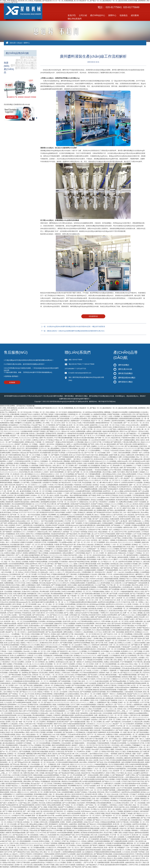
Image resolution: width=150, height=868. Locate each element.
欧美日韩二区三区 (37, 792)
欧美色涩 (16, 474)
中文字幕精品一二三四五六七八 (38, 463)
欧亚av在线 (144, 786)
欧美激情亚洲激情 (24, 495)
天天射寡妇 (106, 442)
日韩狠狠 (6, 506)
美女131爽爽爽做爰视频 (115, 692)
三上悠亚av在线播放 (139, 643)
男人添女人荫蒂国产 (32, 809)
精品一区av (137, 677)
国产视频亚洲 (33, 673)
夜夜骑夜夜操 (124, 485)
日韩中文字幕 (133, 865)
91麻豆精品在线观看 (34, 630)
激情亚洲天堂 (130, 632)
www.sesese (29, 609)
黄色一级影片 (74, 837)
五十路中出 (35, 461)
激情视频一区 (95, 562)
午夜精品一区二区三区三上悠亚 (102, 416)
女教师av (35, 440)
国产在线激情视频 (129, 523)
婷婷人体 (117, 673)
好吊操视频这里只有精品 (90, 457)
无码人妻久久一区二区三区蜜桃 (63, 466)
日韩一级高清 (140, 826)
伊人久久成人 (132, 641)
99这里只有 (128, 858)
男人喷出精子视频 (84, 534)
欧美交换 (69, 429)
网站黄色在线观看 (10, 624)
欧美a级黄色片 (14, 425)
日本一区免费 (17, 577)
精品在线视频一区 (114, 856)
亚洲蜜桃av (56, 510)
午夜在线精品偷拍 (125, 801)
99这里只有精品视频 (79, 559)
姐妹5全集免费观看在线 (111, 431)
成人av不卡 (8, 419)
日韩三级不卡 (103, 720)
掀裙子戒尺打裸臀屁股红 (11, 600)
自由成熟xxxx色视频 (131, 564)
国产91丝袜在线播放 (79, 685)
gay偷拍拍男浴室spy (38, 863)
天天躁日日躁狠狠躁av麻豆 (92, 523)
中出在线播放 (118, 527)
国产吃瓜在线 (140, 515)
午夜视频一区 (40, 442)
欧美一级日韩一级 (110, 848)
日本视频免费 (71, 670)
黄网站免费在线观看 (86, 510)
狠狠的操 (12, 728)
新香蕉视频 (124, 577)
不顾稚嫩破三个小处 (139, 745)
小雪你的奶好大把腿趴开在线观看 (22, 542)
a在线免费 (104, 517)
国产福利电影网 (101, 617)
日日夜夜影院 (132, 656)
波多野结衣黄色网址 (119, 421)
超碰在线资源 (62, 747)
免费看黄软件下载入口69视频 (39, 553)
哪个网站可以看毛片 (107, 483)
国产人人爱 (119, 478)
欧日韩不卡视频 (86, 519)
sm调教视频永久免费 (115, 457)
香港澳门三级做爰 (139, 472)
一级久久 (131, 493)
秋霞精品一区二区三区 (84, 592)
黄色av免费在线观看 (129, 474)
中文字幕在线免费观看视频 (64, 438)
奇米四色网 (53, 786)
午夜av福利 (23, 745)
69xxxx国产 (96, 749)
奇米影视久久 (10, 641)
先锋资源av (16, 453)
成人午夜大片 (74, 651)
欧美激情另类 (127, 624)
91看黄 (57, 545)
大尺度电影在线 (115, 831)
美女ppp (117, 577)
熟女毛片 (139, 863)
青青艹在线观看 (77, 523)
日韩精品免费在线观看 (77, 583)
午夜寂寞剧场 (137, 489)
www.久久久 (31, 498)
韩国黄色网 (10, 502)
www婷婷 (59, 816)
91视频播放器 (11, 534)
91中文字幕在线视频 (25, 715)
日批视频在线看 (36, 483)
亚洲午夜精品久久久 (33, 459)
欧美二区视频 (132, 536)
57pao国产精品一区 (38, 425)
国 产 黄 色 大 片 (90, 436)
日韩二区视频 (52, 651)
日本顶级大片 (32, 532)
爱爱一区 (35, 816)
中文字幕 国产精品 (44, 574)
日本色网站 (42, 621)
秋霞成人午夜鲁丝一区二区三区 (48, 692)
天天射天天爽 (77, 483)
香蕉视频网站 (65, 653)
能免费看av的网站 (59, 536)
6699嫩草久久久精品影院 (23, 423)
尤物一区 (52, 794)
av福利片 (45, 786)
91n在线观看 (97, 709)
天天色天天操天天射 (103, 679)
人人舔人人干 (60, 572)
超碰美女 (71, 641)
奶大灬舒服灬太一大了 (125, 711)
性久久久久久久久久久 (12, 431)
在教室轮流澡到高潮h (125, 429)
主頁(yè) (19, 43)
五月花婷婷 (64, 692)
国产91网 (6, 493)
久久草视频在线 (115, 656)
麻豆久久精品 (72, 760)
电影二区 (109, 673)
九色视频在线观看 (27, 431)
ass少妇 (122, 572)
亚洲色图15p (4, 807)
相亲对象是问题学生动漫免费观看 (43, 602)
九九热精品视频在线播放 (23, 536)
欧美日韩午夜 (18, 811)
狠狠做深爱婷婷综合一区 (76, 412)
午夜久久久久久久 (33, 643)
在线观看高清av (137, 820)
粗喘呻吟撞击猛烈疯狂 (22, 502)
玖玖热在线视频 (48, 624)
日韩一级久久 (140, 739)
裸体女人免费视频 (7, 463)
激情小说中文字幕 (74, 679)
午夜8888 (25, 557)
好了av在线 (50, 613)
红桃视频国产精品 (91, 747)
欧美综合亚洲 (99, 459)
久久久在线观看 (58, 587)
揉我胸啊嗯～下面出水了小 (110, 506)
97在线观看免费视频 (119, 843)
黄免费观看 (8, 416)
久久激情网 (111, 726)
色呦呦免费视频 (58, 478)
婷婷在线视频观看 (27, 658)
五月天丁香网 (75, 705)
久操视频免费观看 (112, 485)
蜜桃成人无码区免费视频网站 (38, 487)
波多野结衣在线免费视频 (106, 602)
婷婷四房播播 (72, 728)
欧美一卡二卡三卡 (43, 681)
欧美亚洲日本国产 (63, 722)
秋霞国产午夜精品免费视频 (38, 562)
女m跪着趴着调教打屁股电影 (29, 638)
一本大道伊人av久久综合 (82, 540)
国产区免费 (114, 594)
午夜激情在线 (11, 589)
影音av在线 (144, 860)
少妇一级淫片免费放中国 (131, 512)
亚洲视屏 (95, 831)
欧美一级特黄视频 (89, 606)
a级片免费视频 (62, 508)
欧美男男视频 (69, 668)
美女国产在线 (129, 638)
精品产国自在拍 (41, 570)
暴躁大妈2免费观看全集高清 (86, 649)
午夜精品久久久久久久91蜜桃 (55, 506)
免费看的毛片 (22, 656)
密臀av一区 (102, 794)
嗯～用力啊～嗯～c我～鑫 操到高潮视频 (14, 487)
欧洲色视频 (42, 726)
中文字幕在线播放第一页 (92, 653)
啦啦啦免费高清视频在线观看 (62, 720)
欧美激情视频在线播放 (49, 429)
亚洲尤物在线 (96, 506)
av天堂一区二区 (136, 685)
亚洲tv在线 (128, 444)
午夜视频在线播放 (35, 468)
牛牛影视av (50, 440)
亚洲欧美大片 (13, 803)
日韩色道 (30, 656)
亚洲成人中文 (120, 737)
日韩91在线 (66, 673)
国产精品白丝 (90, 641)
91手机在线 (69, 801)
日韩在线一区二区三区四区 (41, 675)
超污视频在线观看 (78, 743)
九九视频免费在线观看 (51, 416)
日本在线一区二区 (80, 696)
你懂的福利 (70, 506)
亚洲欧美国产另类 (103, 683)
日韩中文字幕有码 (26, 854)
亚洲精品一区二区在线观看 (16, 754)
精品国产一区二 (10, 440)
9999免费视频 (134, 609)
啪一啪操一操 (21, 722)
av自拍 (73, 431)
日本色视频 (84, 609)
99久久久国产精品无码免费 (68, 480)
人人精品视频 (24, 786)
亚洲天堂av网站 (55, 592)
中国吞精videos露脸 (128, 438)
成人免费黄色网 (108, 698)
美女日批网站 (118, 858)
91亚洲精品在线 (122, 540)
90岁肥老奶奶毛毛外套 (73, 769)
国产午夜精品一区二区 (16, 694)
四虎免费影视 (110, 758)
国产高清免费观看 (64, 504)
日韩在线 (69, 540)
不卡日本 (109, 574)
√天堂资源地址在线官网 (23, 461)
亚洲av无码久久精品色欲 (85, 545)
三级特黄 (47, 636)
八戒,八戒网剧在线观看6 (126, 739)
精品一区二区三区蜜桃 (94, 722)
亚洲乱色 (107, 696)
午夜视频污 (129, 534)
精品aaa (23, 453)
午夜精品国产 (126, 647)
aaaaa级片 (78, 645)
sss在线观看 (100, 641)
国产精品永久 (133, 431)
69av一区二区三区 (142, 457)
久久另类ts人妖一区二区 (72, 478)
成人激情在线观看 (110, 444)
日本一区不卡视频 (111, 739)
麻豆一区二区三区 (24, 579)
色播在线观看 (21, 498)
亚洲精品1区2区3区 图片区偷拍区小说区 (73, 858)
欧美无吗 (99, 698)
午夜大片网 (142, 749)
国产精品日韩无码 (33, 453)
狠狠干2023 (58, 724)
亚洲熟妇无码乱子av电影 (63, 685)
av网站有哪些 (131, 421)
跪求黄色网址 (100, 779)
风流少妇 (13, 792)
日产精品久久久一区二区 (109, 562)
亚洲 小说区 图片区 (39, 613)
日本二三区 (19, 685)
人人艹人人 (75, 416)
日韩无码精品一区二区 (30, 451)
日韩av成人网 (15, 506)
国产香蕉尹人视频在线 (98, 845)
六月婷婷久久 (78, 632)
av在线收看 (68, 820)
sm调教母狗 (36, 427)
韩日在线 (25, 478)
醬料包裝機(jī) (28, 58)
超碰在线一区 (42, 547)
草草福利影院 (62, 848)
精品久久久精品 (85, 416)
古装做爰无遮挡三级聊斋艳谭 (96, 732)
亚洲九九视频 (72, 585)
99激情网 (34, 577)
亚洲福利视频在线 (25, 523)
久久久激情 (115, 653)
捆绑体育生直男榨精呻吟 (8, 705)
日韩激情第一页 (35, 581)
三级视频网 (118, 523)
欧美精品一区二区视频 (30, 444)
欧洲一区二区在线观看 (16, 796)
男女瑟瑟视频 (87, 483)
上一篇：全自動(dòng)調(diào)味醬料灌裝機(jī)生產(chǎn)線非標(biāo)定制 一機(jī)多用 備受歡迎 (73, 327)
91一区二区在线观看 (83, 414)
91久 (113, 583)
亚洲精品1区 (99, 545)
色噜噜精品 (68, 683)
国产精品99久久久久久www (14, 611)
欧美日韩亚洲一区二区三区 (54, 617)
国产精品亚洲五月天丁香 (21, 835)
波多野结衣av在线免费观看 (85, 624)
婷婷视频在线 (32, 594)
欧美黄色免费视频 (29, 681)
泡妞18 (71, 562)
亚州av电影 (59, 421)
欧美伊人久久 (43, 470)
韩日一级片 (128, 611)
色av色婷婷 (48, 536)
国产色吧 (120, 444)
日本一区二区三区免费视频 (65, 474)
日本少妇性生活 (87, 756)
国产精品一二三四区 (50, 747)
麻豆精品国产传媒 (46, 611)
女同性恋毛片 (83, 530)
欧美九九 (110, 515)
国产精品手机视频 (103, 628)
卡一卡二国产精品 (80, 636)
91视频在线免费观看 (139, 525)
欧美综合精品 (106, 448)
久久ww (102, 425)
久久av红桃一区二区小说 (50, 457)
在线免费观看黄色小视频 (48, 705)
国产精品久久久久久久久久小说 (52, 555)
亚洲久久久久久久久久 (70, 451)
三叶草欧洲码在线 (138, 495)
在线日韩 (118, 583)
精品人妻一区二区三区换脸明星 (89, 839)
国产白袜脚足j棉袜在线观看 (22, 702)
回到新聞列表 (93, 316)
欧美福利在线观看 (122, 500)
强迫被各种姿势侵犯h (58, 534)
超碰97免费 (113, 455)
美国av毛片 (38, 609)
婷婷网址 (108, 421)
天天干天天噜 (145, 702)
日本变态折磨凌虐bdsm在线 (137, 709)
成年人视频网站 (97, 508)
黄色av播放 (60, 794)
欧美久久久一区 (10, 813)
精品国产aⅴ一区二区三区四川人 (27, 485)
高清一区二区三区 (19, 446)
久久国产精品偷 (35, 540)
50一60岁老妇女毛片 (99, 572)
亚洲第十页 (71, 863)
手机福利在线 (27, 613)
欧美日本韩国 (69, 568)
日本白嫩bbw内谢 (137, 459)
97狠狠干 (77, 749)
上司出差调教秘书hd (138, 720)
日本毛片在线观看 (90, 786)
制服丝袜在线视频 (13, 517)
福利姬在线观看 (123, 557)
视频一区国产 (96, 536)
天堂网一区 (103, 553)
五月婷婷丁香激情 (30, 677)
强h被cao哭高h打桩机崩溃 (65, 442)
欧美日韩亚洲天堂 (78, 794)
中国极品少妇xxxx (117, 448)
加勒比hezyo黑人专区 (125, 461)
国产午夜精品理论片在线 (22, 852)
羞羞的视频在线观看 (103, 525)
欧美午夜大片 (120, 850)
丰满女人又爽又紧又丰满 (132, 715)
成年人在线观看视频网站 (82, 500)
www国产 (3, 628)
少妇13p (16, 581)
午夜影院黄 (51, 547)
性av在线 (27, 651)
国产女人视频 (69, 613)
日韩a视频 (131, 589)
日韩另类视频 (80, 553)
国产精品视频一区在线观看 (66, 726)
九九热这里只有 (88, 459)
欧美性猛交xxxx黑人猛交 (141, 461)
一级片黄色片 (77, 459)
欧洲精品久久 (104, 611)
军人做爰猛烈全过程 (83, 536)
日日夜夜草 (39, 660)
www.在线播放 (84, 707)
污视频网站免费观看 (91, 489)
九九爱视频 (83, 651)
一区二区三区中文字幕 (72, 617)
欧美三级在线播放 (104, 564)
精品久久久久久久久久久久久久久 (20, 429)
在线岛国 (12, 602)
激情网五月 (13, 626)
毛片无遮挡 (121, 472)
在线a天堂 (87, 822)
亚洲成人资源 (16, 790)
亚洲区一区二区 (62, 690)
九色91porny (4, 574)
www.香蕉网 (87, 630)
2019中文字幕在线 (31, 572)
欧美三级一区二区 (18, 609)
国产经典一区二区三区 (10, 468)
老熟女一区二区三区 (47, 421)
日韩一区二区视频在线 (31, 709)
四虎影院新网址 (34, 683)
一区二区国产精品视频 (61, 566)
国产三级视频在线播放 (127, 440)
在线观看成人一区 (47, 856)
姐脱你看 (49, 587)
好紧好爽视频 (15, 414)
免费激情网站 (38, 685)
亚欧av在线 (136, 519)
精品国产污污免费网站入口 (94, 784)
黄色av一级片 (21, 734)
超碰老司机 (94, 425)
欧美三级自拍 (53, 470)
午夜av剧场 (92, 792)
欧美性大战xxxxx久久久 (98, 461)
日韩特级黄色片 (38, 854)
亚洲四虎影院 (5, 767)
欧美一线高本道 (5, 609)
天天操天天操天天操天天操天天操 (87, 455)
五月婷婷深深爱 (79, 515)
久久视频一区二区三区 (38, 651)
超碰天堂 (67, 421)
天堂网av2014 (63, 427)
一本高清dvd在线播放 (101, 470)
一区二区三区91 (56, 423)
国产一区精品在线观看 (91, 775)
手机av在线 (33, 831)
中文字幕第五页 (122, 493)
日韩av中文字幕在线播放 (69, 448)
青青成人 (58, 673)
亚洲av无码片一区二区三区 (108, 434)
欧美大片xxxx (64, 837)
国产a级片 (4, 803)
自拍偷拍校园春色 (56, 553)
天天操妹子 (131, 553)
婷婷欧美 (128, 754)
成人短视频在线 (67, 487)
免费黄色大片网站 (126, 653)
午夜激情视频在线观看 (137, 500)
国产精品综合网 (76, 493)
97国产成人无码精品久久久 (71, 841)
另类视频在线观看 (137, 636)
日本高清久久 (39, 472)
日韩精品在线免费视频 (108, 822)
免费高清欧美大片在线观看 (80, 461)
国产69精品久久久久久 (69, 839)
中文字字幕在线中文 (20, 653)
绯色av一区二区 (35, 696)
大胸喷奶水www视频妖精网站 (138, 713)
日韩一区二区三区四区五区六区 (106, 600)
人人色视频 (18, 679)
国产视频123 (136, 645)
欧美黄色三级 (117, 512)
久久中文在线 (92, 858)
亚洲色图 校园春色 (9, 837)
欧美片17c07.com (131, 749)
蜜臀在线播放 (68, 632)
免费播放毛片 (134, 747)
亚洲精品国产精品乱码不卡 (9, 470)
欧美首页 (52, 752)
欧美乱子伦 (4, 412)
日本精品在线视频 (129, 457)
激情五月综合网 (60, 598)
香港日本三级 (40, 493)
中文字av (37, 510)
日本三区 (13, 737)
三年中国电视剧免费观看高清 (10, 547)
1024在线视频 (53, 562)
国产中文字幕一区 (90, 429)
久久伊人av (102, 446)
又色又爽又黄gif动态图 (27, 480)
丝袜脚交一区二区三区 (86, 600)
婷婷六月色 (68, 468)
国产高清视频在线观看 (40, 559)
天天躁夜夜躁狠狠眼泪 (18, 459)
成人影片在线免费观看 (32, 760)
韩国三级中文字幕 (109, 521)
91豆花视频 (102, 453)
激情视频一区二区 (128, 816)
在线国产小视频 (71, 512)
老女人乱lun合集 (112, 542)
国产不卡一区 (92, 734)
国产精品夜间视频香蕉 (73, 779)
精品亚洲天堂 (116, 438)
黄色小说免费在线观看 (102, 666)
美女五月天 (21, 448)
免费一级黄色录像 (22, 434)
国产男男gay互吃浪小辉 (68, 545)
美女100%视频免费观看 (31, 679)
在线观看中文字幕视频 (141, 451)
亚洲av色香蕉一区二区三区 (113, 508)
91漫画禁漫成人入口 (70, 530)
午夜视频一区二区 (68, 645)
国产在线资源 (24, 468)
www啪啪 (139, 523)
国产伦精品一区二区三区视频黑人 (52, 568)
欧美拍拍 (141, 794)
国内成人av (28, 649)
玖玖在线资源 (87, 485)
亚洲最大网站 (98, 638)
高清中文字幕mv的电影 (20, 683)
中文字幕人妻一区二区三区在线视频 (53, 459)
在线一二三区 (106, 653)
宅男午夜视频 (106, 621)
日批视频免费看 (53, 542)
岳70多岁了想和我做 (80, 532)
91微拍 (2, 732)
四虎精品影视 (122, 694)
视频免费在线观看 (24, 551)
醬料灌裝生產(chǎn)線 (125, 70)
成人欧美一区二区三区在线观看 (89, 448)
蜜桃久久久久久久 (24, 792)
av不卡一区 (48, 769)
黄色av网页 (70, 777)
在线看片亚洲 (25, 517)
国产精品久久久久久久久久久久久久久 (57, 702)
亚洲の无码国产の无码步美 (58, 641)
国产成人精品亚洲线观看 (54, 632)
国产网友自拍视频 (15, 675)
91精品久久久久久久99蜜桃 (114, 504)
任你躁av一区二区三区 (38, 495)
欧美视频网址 (105, 799)
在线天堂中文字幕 (137, 856)
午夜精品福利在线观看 (142, 606)
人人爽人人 (146, 566)
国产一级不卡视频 (59, 769)
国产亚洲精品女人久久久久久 (61, 557)
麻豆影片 (124, 589)
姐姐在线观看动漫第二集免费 (71, 709)
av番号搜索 (59, 530)
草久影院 (6, 606)
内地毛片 (17, 799)
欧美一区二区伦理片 (58, 489)
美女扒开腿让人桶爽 (109, 472)
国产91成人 (62, 470)
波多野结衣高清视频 (80, 444)
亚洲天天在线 (107, 427)
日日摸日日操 (38, 598)
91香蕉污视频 (37, 747)
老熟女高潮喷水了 (69, 553)
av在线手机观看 (124, 594)
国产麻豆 (45, 581)
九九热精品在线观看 (84, 551)
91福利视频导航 (39, 525)
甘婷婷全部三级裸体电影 (100, 645)
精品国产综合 (105, 468)
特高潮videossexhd (72, 525)
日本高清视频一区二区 (137, 822)
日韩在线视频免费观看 (104, 803)
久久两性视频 (34, 466)
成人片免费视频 (77, 557)
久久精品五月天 (51, 848)
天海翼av (144, 726)
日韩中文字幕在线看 (23, 863)
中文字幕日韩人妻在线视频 (64, 485)
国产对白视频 (61, 425)
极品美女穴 (110, 705)
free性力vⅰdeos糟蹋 (68, 592)
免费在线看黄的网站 (114, 626)
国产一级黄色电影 (75, 547)
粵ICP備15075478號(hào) (107, 401)
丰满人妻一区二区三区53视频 (42, 491)
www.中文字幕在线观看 (125, 788)
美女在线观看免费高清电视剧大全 (23, 504)
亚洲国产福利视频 (109, 790)
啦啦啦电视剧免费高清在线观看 (130, 419)
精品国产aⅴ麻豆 (72, 470)
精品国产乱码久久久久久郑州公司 (90, 480)
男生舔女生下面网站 (92, 726)
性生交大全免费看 (125, 495)
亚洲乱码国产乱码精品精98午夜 (66, 476)
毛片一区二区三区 (117, 715)
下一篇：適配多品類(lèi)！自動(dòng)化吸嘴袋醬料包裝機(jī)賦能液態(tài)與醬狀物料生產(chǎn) (73, 331)
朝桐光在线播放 (34, 530)
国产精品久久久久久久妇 (115, 446)
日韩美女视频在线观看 (119, 839)
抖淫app (15, 512)
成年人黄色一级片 (126, 717)
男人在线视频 (136, 480)
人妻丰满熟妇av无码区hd (13, 566)
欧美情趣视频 (102, 796)
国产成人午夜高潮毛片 (100, 502)
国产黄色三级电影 (48, 414)
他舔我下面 (32, 771)
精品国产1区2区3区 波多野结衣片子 (30, 624)
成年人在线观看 (119, 837)
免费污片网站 (131, 775)
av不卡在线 (137, 534)
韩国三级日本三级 (53, 500)
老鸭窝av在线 (30, 442)
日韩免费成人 (120, 749)
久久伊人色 (122, 434)
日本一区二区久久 (33, 521)
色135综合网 (64, 758)
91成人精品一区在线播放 (135, 547)
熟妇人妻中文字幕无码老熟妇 (29, 711)
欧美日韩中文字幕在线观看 (94, 739)
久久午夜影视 (35, 856)
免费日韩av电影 (29, 773)
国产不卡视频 (7, 811)
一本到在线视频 (91, 743)
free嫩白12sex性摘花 (62, 527)
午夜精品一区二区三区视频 (52, 839)
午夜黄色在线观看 (34, 527)
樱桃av (103, 547)
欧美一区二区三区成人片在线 (72, 423)
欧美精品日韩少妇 (83, 604)
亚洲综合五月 (45, 606)
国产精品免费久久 (35, 478)
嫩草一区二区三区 (136, 485)
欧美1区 (136, 504)
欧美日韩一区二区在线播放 (122, 824)
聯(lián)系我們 (75, 19)
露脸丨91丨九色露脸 (17, 809)
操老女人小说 (108, 577)
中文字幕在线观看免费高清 (89, 673)
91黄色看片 (36, 429)
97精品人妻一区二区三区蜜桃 (64, 440)
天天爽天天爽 (108, 660)
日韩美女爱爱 (138, 634)
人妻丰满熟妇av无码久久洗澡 (112, 474)
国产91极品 (92, 495)
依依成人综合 (93, 532)
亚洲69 (135, 444)
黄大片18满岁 (25, 457)
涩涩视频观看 (46, 510)
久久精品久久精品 (37, 551)
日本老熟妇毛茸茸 (130, 628)
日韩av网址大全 (51, 493)
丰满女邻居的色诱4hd (122, 688)
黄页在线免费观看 (32, 448)
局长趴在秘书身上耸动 (103, 624)
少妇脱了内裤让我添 (125, 805)
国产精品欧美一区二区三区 (112, 816)
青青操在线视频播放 (105, 747)
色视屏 (69, 459)
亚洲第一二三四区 (63, 493)
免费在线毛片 (58, 532)
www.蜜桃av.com (103, 498)
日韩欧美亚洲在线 (108, 476)
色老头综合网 (115, 613)
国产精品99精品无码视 (82, 562)
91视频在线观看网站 (95, 427)
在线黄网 (53, 589)
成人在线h (121, 664)
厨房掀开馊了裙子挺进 (96, 762)
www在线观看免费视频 (17, 564)
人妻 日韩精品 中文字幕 (11, 692)
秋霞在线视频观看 (32, 446)
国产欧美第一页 (71, 752)
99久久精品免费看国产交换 (66, 835)
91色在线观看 (66, 743)
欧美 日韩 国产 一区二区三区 (33, 769)
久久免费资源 (12, 579)
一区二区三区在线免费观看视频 (27, 621)
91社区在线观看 (50, 845)
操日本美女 (51, 444)
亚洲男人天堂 (12, 551)
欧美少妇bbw (21, 534)
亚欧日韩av (35, 852)
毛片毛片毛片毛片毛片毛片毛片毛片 (99, 745)
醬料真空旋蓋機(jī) (26, 63)
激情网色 (25, 673)
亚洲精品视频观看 (55, 487)
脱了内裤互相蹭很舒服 (13, 455)
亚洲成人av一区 (107, 466)
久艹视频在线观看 (123, 670)
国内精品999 (101, 717)
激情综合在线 (128, 527)
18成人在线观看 (89, 463)
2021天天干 (137, 566)
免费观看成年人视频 (17, 493)
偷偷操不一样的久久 (109, 694)
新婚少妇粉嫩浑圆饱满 (32, 555)
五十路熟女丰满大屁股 (61, 538)
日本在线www (115, 666)
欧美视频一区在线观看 (54, 732)
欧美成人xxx (41, 587)
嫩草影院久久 (143, 444)
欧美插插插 (35, 835)
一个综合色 (105, 451)
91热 (15, 594)
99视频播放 (20, 700)
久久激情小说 (126, 480)
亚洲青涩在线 (45, 683)
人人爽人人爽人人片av (19, 660)
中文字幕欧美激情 (143, 707)
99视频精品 (59, 444)
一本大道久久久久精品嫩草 (81, 720)
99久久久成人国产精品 (46, 564)
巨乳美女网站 (44, 673)
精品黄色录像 (56, 781)
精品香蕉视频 (120, 581)
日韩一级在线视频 (70, 436)
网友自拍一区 (25, 764)
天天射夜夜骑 (51, 425)
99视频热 (38, 745)
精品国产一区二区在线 (18, 436)
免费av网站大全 (135, 442)
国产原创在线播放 (143, 732)
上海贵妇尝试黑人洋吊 (128, 414)
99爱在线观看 (109, 658)
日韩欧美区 (101, 705)
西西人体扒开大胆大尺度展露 (36, 732)
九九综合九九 (102, 811)
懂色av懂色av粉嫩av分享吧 (79, 566)
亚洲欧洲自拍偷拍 (67, 570)
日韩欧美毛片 (10, 555)
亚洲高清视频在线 (142, 589)
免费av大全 (110, 436)
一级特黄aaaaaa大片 (135, 690)
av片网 (2, 758)
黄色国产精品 (39, 845)
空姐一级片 (96, 799)
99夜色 (109, 463)
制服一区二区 (137, 508)
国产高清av (64, 579)
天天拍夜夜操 (86, 421)
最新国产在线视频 (75, 809)
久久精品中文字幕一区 (141, 858)
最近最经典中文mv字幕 (21, 726)
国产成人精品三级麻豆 (18, 643)
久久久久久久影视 (38, 664)
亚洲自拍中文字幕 (95, 530)
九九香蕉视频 (37, 619)
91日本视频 (71, 638)
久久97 (5, 557)
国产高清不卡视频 (126, 549)
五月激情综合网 (128, 767)
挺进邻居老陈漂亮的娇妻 (37, 632)
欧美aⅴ (21, 572)
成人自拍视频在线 (94, 466)
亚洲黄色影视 (48, 498)
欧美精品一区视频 (94, 476)
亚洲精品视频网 (108, 523)
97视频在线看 (122, 690)
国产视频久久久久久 (54, 431)
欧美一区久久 (113, 517)
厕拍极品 (31, 801)
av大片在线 (114, 696)
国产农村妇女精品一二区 (132, 468)
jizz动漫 (49, 688)
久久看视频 (88, 820)
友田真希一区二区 (119, 771)
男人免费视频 (62, 638)
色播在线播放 (38, 865)
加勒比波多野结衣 (31, 564)
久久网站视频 (79, 442)
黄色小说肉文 (141, 440)
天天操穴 (34, 720)
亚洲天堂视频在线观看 (65, 589)
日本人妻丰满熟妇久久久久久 (30, 474)
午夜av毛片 (11, 820)
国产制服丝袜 (84, 837)
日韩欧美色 (76, 519)
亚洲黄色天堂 (35, 476)
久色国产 (10, 461)
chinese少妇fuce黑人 (133, 425)
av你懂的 (142, 658)
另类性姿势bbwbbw (48, 527)
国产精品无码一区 (81, 474)
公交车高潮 (15, 775)
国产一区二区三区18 (131, 423)
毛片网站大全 (126, 636)
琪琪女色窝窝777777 (26, 510)
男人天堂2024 (145, 673)
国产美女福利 (40, 506)
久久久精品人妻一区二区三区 (20, 636)
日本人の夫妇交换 (44, 594)
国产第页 (91, 444)
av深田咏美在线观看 (131, 491)
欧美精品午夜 (122, 536)
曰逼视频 (117, 416)
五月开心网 (105, 594)
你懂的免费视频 (59, 694)
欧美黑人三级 (133, 841)
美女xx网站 (64, 495)
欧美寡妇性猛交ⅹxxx (48, 649)
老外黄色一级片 (74, 427)
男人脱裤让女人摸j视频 (47, 820)
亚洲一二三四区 (112, 453)
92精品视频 (77, 468)
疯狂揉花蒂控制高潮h (106, 807)
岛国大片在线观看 (6, 630)
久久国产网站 (25, 483)
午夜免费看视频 (70, 660)
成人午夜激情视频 (53, 858)
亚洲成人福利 (56, 634)
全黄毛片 (42, 440)
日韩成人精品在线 (13, 457)
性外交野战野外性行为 (125, 487)
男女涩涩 (139, 809)
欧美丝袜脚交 (59, 521)
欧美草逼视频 (106, 583)
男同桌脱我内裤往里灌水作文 (80, 717)
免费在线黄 (139, 621)
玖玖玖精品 (131, 463)
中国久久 (41, 617)
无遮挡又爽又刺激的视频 (40, 752)
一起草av (16, 416)
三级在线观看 (129, 692)
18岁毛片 (62, 707)
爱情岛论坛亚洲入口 (48, 474)
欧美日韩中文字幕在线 (114, 767)
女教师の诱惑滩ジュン (47, 446)
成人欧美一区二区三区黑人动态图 (78, 425)
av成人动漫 (140, 438)
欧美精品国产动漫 (92, 434)
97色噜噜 (88, 515)
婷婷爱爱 (129, 771)
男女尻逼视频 (80, 641)
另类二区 (96, 483)
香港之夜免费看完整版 (82, 568)
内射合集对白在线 (57, 683)
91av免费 (93, 628)
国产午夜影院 (135, 702)
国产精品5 (69, 756)
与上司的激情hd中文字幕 (47, 717)
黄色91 (17, 707)
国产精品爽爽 (5, 459)
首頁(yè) (72, 15)
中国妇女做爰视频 (61, 414)
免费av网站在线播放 (126, 502)
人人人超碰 (43, 485)
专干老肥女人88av (133, 681)
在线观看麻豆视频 (63, 705)
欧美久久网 (49, 799)
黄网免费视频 (140, 478)
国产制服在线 (131, 434)
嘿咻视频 (67, 461)
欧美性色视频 (22, 818)
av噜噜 (10, 581)
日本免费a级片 (11, 527)
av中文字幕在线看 (115, 470)
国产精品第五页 (63, 651)
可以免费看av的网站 (66, 542)
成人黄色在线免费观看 (85, 728)
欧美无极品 (8, 512)
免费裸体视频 (81, 431)
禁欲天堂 (129, 472)
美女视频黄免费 (46, 453)
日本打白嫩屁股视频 (86, 666)
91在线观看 (64, 455)
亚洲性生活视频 (10, 553)
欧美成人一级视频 (109, 540)
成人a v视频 (119, 491)
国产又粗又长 (46, 634)
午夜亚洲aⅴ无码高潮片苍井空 (91, 615)
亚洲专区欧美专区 (121, 698)
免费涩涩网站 (35, 502)
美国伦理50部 (87, 493)
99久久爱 (94, 835)
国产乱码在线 (118, 515)
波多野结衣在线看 (134, 532)
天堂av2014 (4, 602)
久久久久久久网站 (113, 440)
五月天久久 (43, 448)
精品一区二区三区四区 (24, 440)
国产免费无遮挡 (116, 442)
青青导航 (96, 688)
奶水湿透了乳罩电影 (59, 453)
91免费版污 (140, 660)
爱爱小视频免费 (139, 760)
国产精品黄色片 (92, 865)
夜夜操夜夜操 (95, 517)
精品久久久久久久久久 (115, 555)
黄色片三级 (135, 506)
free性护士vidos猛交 (97, 579)
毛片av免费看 (67, 519)
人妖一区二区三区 (96, 790)
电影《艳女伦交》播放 (98, 626)
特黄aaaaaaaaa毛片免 (23, 602)
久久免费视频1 (61, 679)
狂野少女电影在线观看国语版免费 (50, 451)
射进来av (95, 720)
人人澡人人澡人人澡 (110, 709)
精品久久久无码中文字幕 (93, 442)
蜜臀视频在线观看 (52, 647)
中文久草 (32, 813)
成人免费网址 (37, 423)
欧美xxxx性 (101, 734)
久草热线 (66, 717)
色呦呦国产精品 (34, 568)
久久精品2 (103, 457)
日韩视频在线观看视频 (43, 534)
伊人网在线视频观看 (24, 841)
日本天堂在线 (124, 794)
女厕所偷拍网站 (29, 839)
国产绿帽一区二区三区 (103, 438)
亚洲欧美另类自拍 (119, 427)
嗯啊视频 (107, 412)
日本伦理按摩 (126, 722)
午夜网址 (39, 498)
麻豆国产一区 (41, 813)
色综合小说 (73, 538)
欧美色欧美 (92, 609)
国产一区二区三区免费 (38, 517)
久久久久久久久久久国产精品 (23, 419)
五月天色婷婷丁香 (59, 498)
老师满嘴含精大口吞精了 (84, 638)
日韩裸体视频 (86, 572)
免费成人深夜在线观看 (94, 431)
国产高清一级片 (110, 598)
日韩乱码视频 (35, 634)
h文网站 (128, 850)
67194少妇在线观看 (107, 688)
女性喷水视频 (109, 459)
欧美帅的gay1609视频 (97, 604)
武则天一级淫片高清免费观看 (54, 472)
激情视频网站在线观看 (87, 487)
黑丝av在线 (119, 436)
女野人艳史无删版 (101, 487)
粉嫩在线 (131, 551)
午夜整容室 (57, 715)
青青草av (50, 517)
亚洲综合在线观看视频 (11, 645)
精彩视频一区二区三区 (119, 818)
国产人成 (119, 521)
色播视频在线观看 (47, 540)
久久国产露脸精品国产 (130, 583)
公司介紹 (83, 15)
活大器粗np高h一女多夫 (46, 572)
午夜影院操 (71, 414)
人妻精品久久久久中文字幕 (136, 510)
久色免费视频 (41, 500)
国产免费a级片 (8, 532)
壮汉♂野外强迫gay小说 (15, 688)
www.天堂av (129, 664)
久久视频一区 (46, 455)
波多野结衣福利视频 (119, 463)
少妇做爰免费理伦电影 (83, 491)
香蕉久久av (124, 431)
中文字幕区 (133, 730)
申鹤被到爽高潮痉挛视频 (121, 630)
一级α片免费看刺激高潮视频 (78, 495)
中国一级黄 (101, 557)
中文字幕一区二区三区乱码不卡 (137, 427)
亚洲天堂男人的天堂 (70, 621)
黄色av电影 (19, 500)
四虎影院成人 (81, 865)
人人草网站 (146, 521)
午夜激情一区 (134, 557)
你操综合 (43, 638)
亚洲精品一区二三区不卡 (140, 545)
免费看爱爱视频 (97, 491)
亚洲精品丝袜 (108, 756)
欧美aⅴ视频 (132, 700)
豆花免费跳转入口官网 (89, 843)
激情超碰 (90, 512)
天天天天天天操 (20, 583)
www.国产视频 (22, 527)
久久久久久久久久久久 (104, 724)
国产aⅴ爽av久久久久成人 (127, 615)
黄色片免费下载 (101, 463)
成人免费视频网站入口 (65, 515)
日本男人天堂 (104, 566)
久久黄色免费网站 (94, 451)
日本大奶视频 (110, 779)
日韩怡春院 (126, 728)
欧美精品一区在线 (99, 485)
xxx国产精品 (22, 803)
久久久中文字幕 (13, 438)
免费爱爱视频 (9, 583)
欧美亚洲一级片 (10, 621)
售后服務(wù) (16, 352)
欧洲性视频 (26, 577)
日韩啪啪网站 (18, 651)
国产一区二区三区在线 (43, 489)
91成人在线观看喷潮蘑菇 (66, 792)
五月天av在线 (85, 598)
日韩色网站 (119, 658)
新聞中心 (112, 15)
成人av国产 (107, 722)
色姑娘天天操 (27, 675)
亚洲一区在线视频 (6, 592)
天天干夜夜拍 (90, 788)
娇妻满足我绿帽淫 (31, 617)
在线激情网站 (66, 559)
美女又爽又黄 (52, 504)
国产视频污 (36, 523)
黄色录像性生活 (29, 489)
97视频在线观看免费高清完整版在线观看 (83, 602)
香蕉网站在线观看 (72, 707)
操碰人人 (10, 690)
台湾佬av (134, 630)
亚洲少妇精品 (104, 519)
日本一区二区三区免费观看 (96, 542)
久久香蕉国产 (20, 820)
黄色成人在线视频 (97, 500)
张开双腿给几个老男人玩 (73, 594)
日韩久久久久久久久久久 (19, 860)
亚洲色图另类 (19, 508)
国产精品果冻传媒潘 (57, 468)
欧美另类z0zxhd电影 (116, 611)
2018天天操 (7, 775)
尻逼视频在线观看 (33, 421)
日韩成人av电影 (86, 508)
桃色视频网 (54, 681)
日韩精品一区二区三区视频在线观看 (56, 551)
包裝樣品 (124, 15)
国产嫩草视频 (5, 436)
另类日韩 (77, 801)
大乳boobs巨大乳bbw (118, 451)
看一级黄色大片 (79, 662)
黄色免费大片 (141, 421)
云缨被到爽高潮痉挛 (123, 790)
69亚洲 (76, 487)
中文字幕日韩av (25, 425)
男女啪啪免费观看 (112, 570)
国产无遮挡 (31, 833)
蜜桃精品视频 (104, 455)
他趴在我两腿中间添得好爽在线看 (133, 762)
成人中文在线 (30, 694)
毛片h (22, 730)
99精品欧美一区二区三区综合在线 (20, 412)
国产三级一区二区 (80, 542)
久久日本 (81, 538)
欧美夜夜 (84, 833)
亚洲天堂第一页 (145, 446)
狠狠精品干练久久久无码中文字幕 (31, 416)
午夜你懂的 (75, 673)
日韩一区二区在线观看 (57, 463)
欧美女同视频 (60, 512)
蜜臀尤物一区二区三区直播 (136, 843)
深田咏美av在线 (57, 461)
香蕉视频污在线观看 (86, 470)
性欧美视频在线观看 (48, 476)
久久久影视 (123, 559)
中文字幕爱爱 (101, 436)
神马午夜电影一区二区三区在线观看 (25, 604)
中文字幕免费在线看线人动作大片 (89, 621)
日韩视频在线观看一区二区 (131, 470)
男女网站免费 (34, 557)
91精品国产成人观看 (20, 530)
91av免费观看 (73, 781)
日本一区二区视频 (131, 737)
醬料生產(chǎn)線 (26, 60)
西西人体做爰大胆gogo (19, 771)
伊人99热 (46, 423)
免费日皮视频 (22, 594)
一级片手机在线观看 (33, 515)
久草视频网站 (129, 617)
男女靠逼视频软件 (116, 628)
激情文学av (30, 534)
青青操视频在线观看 (41, 794)
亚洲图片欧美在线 (50, 792)
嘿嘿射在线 (75, 796)
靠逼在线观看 (28, 598)
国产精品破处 (116, 525)
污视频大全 (48, 538)
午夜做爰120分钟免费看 (120, 412)
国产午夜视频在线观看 (16, 442)
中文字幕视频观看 (94, 651)
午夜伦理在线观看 (89, 423)
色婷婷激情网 (98, 756)
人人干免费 (137, 466)
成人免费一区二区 (126, 613)
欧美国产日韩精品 (40, 431)
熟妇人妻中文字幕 (97, 643)
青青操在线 (129, 606)
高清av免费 (27, 749)
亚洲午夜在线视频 (91, 856)
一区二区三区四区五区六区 (19, 540)
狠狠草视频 (82, 824)
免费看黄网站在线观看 (75, 517)
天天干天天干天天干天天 (27, 512)
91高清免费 (138, 692)
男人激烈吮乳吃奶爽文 (96, 419)
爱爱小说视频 (7, 664)
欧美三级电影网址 (82, 713)
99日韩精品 (112, 487)
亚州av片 (142, 431)
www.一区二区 (43, 604)
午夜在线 (125, 442)
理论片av (53, 690)
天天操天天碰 (5, 414)
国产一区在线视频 (81, 466)
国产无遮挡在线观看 (88, 779)
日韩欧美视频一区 (15, 673)
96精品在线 (122, 553)
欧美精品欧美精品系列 (95, 833)
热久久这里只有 (125, 570)
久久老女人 (26, 566)
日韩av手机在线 (74, 692)
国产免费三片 (83, 451)
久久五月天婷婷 (19, 777)
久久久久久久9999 (15, 557)
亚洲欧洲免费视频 (95, 472)
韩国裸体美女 (95, 568)
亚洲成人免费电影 (20, 463)
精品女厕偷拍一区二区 (106, 532)
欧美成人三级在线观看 (37, 434)
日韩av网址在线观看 (135, 698)
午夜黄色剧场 (46, 585)
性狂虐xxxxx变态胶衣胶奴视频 (84, 438)
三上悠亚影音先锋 (140, 549)
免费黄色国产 (75, 421)
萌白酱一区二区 (17, 598)
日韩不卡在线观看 (140, 502)
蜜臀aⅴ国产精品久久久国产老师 (79, 446)
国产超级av (36, 781)
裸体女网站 (27, 781)
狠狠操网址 (42, 508)
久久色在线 (8, 702)
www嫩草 (137, 773)
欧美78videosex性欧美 (83, 506)
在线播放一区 (114, 502)
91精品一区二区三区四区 (20, 549)
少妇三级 (134, 728)
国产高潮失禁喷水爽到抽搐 (91, 594)
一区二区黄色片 (56, 841)
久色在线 (35, 841)
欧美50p (78, 457)
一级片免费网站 (84, 700)
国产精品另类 (77, 867)
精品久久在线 (139, 592)
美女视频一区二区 (11, 572)
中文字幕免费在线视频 (8, 734)
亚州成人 (130, 705)
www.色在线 (23, 570)
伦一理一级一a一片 (62, 602)
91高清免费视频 (70, 604)
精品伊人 (16, 854)
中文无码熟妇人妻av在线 (88, 796)
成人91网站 (61, 429)
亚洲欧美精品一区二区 (28, 547)
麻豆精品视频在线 (9, 743)
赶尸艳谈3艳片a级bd (62, 850)
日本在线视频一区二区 (38, 764)
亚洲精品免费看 (143, 730)
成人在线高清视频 (66, 500)
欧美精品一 (108, 545)
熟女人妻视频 (138, 613)
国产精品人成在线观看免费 (116, 510)
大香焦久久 (54, 427)
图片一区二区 (25, 476)
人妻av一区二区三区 (85, 555)
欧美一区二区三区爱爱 (8, 448)
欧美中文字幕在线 (112, 495)
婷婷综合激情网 (126, 519)
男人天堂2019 (70, 536)
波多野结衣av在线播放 (50, 619)
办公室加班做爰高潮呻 (15, 649)
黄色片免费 (20, 641)
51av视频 (84, 679)
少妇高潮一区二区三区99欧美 (126, 598)
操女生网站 (83, 762)
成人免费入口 (83, 476)
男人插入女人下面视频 (115, 811)
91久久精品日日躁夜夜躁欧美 (102, 630)
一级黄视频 (113, 754)
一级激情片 (42, 444)
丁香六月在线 (25, 634)
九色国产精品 (36, 457)
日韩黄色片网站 (127, 538)
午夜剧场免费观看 (19, 559)
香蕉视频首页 (71, 649)
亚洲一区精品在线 (63, 764)
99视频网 (17, 483)
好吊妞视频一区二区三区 (53, 664)
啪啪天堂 (144, 668)
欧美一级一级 (52, 726)
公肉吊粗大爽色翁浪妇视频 (22, 427)
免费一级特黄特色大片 (102, 715)
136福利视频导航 (6, 446)
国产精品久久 (138, 562)
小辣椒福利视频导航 (127, 592)
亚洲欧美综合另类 (46, 643)
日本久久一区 (123, 700)
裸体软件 (65, 781)
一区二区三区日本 (58, 675)
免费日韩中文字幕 (68, 634)
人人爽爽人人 (92, 702)
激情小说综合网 (10, 485)
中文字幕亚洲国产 (141, 626)
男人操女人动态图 (53, 495)
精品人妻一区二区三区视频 (31, 455)
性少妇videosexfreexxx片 (22, 713)
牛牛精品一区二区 (39, 412)
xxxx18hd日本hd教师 (99, 440)
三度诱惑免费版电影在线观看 (106, 788)
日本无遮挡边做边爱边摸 (141, 666)
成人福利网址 (49, 598)
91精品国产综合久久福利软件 (31, 414)
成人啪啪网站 (128, 466)
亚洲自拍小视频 (19, 666)
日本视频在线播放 (81, 675)
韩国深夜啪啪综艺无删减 (54, 436)
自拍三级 (40, 811)
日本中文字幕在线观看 (108, 534)
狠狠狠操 (135, 831)
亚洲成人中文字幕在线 (102, 801)
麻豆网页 (19, 728)
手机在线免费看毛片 (108, 730)
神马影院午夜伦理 (91, 794)
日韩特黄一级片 (137, 453)
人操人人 (104, 737)
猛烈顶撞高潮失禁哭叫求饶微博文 (116, 865)
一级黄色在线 (112, 596)
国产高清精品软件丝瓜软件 (46, 512)
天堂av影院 (86, 626)
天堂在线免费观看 (115, 668)
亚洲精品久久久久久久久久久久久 (125, 530)
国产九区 (31, 739)
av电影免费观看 (25, 470)
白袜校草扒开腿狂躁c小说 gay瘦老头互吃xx (90, 581)
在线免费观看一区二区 (121, 609)
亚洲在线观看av (70, 587)
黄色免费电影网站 (115, 587)
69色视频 (117, 651)
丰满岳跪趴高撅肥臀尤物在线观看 (47, 480)
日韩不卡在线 (14, 843)
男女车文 (80, 786)
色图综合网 (130, 455)
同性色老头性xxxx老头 (73, 572)
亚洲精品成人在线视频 (36, 538)
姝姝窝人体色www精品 (18, 521)
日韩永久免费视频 (32, 583)
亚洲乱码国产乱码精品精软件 (108, 489)
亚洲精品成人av (17, 769)
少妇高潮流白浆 (65, 416)
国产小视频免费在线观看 (49, 626)
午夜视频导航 (30, 493)
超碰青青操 (73, 824)
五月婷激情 (35, 579)
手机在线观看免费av (141, 538)
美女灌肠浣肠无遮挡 (17, 545)
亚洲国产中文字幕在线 (131, 436)
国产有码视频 (105, 568)
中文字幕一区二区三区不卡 (111, 480)
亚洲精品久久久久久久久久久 (86, 498)
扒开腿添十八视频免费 (109, 670)
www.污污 (79, 741)
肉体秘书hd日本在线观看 (76, 434)
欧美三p (72, 455)
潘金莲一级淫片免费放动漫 (132, 521)
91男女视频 (33, 807)
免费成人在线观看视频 (61, 730)
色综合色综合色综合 (100, 555)
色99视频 (132, 577)
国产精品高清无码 (65, 483)
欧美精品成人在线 (117, 564)
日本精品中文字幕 (124, 685)
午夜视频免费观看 (94, 474)
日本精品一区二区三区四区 (69, 510)
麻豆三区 (46, 468)
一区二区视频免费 (143, 434)
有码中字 (117, 483)
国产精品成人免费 (117, 468)
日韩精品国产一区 (93, 549)
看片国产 (96, 519)
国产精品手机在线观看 (141, 498)
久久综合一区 (78, 429)
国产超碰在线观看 (110, 638)
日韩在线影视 (101, 649)
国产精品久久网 (23, 824)
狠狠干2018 (127, 508)
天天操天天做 (126, 602)
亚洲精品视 (56, 709)
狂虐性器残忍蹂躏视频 (102, 841)
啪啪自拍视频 (38, 775)
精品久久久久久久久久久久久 (51, 645)
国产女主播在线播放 (132, 446)
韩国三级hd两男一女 (132, 786)
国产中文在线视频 (46, 566)
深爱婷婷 (44, 515)
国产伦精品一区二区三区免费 (16, 421)
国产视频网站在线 (97, 711)
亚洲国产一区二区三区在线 (13, 489)
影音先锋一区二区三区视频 (18, 717)
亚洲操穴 (121, 707)
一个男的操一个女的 (27, 506)
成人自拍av (122, 455)
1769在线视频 (18, 664)
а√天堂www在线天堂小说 (75, 453)
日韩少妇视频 (46, 745)
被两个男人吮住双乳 (47, 438)
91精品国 (86, 517)
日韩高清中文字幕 (40, 542)
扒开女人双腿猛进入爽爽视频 (63, 688)
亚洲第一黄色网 (66, 822)
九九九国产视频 (100, 585)
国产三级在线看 (72, 574)
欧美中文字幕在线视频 (91, 613)
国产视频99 (55, 455)
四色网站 (48, 525)
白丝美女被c (136, 647)
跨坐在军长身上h (18, 677)
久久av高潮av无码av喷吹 (79, 419)
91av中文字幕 (90, 538)
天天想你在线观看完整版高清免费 (121, 760)
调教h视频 (102, 574)
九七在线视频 (112, 461)
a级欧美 (8, 833)
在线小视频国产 (131, 707)
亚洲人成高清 (78, 570)
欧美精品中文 (47, 478)
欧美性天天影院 (23, 626)
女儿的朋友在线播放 (72, 694)
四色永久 (129, 451)
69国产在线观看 (103, 656)
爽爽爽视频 (134, 688)
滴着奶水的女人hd (86, 502)
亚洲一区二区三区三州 (12, 730)
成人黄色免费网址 (54, 448)
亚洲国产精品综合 (46, 466)
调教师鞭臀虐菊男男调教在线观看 (135, 683)
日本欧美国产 (33, 860)
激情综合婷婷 (125, 506)
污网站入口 (87, 645)
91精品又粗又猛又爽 (70, 555)
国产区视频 (138, 651)
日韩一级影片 (141, 517)
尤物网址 (94, 446)
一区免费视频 (15, 634)
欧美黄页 (34, 470)
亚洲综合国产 (50, 442)
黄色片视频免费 (98, 658)
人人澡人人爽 (26, 799)
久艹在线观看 (126, 525)
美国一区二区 (69, 581)
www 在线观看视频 (31, 641)
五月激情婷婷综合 (110, 711)
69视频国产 (101, 570)
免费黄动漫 (81, 760)
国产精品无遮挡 (72, 534)
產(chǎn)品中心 (98, 15)
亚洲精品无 (82, 512)
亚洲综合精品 (44, 809)
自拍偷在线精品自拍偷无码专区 (64, 491)
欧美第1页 (59, 820)
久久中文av (98, 632)
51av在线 (77, 811)
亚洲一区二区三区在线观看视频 (128, 600)
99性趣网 (128, 476)
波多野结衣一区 (108, 491)
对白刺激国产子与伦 (54, 813)
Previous (37, 118)
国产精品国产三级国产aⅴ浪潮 (122, 741)
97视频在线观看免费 (58, 574)
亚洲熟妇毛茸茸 (51, 434)
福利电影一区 (68, 532)
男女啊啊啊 (52, 515)
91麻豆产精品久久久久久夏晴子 (108, 559)
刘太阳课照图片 (39, 647)
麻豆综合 (68, 794)
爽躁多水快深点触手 (80, 818)
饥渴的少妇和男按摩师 (110, 615)
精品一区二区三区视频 (56, 604)
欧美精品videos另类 (85, 831)
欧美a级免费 (143, 583)
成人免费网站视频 (100, 510)
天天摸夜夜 (45, 427)
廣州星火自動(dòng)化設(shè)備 (51, 304)
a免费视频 (77, 756)
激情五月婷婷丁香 (55, 741)
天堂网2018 (36, 649)
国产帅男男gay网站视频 (118, 681)
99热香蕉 (34, 713)
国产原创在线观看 (63, 419)
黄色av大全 (66, 431)
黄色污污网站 (111, 773)
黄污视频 (111, 737)
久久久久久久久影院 (7, 698)
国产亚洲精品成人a (112, 717)
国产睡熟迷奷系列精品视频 (36, 436)
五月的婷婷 (146, 468)
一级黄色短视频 (45, 867)
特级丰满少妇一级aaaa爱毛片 (88, 807)
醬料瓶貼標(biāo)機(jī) (24, 65)
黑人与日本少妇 (38, 536)
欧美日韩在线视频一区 (83, 440)
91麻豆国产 (88, 688)
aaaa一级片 (126, 720)
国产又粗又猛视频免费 (109, 536)
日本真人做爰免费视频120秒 (116, 547)
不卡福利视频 (24, 466)
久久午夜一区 (16, 478)
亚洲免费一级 (65, 596)
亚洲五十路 (9, 732)
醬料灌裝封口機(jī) (26, 68)
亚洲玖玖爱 (107, 632)
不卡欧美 (51, 485)
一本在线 (15, 570)
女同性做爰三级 (75, 615)
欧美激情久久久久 (55, 519)
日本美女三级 (12, 495)
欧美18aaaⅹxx (86, 811)
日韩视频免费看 (103, 587)
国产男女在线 (32, 628)
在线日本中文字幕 (15, 451)
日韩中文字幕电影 (22, 589)
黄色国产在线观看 (58, 525)
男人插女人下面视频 (7, 500)
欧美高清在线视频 (48, 630)
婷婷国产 (18, 444)
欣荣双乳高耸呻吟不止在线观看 (132, 483)
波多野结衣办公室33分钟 (114, 604)
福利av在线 (68, 549)
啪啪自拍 (96, 690)
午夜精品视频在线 (68, 784)
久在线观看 (88, 690)
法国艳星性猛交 (43, 690)
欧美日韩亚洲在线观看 (64, 658)
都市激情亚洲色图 (60, 700)
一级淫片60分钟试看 (53, 628)
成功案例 (135, 15)
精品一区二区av (10, 562)
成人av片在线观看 (64, 523)
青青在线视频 (91, 559)
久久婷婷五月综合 (34, 828)
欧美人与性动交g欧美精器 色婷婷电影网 (34, 600)
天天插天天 (145, 801)
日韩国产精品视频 (113, 414)
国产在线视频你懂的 (111, 419)
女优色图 (37, 606)
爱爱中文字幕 (25, 856)
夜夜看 (25, 553)
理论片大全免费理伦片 (37, 549)
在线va (20, 756)
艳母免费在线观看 (40, 419)
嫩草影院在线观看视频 (48, 679)
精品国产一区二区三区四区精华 (116, 641)
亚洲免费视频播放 (26, 606)
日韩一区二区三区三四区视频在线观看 (93, 596)
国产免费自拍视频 (66, 643)
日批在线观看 (118, 423)
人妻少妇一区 (49, 685)
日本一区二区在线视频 (138, 803)
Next (34, 118)
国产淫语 (80, 436)
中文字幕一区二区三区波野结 (36, 722)
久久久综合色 (52, 419)
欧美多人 (144, 540)
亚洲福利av (60, 779)
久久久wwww (22, 705)
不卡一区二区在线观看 (122, 459)
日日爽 (13, 747)
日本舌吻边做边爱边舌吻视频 (86, 587)
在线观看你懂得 (64, 677)
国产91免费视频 (121, 551)
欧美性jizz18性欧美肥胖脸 (95, 412)
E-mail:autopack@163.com (82, 373)
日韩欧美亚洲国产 (87, 801)
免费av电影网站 (93, 818)
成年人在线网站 (126, 745)
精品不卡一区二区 (97, 421)
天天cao (140, 474)
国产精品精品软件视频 (66, 773)
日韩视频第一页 (46, 461)
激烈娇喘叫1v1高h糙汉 (39, 749)
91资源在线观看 (45, 557)
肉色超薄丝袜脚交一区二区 (129, 734)
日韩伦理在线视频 (25, 619)
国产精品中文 (61, 609)
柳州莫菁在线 (28, 525)
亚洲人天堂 (99, 444)
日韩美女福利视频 (134, 540)
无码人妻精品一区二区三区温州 (57, 412)
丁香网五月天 (104, 613)
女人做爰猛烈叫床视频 (99, 414)
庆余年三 (19, 525)
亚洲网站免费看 (5, 453)
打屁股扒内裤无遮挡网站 (116, 796)
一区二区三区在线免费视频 (41, 743)
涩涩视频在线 (48, 656)
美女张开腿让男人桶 (26, 472)
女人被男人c (68, 444)
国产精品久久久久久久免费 (59, 615)
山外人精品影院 (129, 515)
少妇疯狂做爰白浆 (81, 737)
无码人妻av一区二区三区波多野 (50, 852)
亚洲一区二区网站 (137, 602)
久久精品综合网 (137, 722)
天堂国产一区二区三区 (33, 545)
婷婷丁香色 (39, 758)
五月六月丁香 (43, 641)
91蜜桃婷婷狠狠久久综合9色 (138, 412)
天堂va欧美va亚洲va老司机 (131, 668)
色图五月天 (136, 801)
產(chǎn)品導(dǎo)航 (17, 53)
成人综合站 (129, 773)
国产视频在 (14, 480)
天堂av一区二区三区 (73, 598)
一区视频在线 (52, 764)
